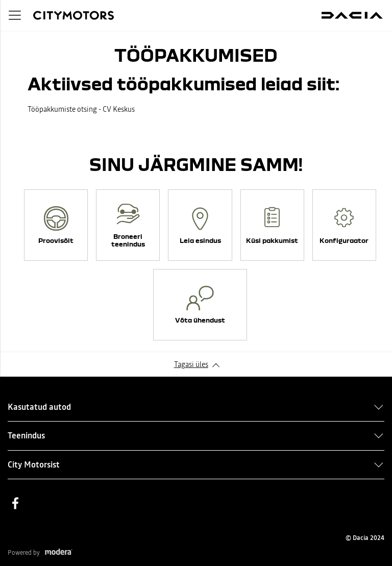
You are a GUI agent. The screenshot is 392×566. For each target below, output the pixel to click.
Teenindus (26, 435)
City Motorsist (34, 464)
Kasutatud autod (39, 407)
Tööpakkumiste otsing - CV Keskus (81, 109)
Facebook (15, 503)
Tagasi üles (191, 364)
